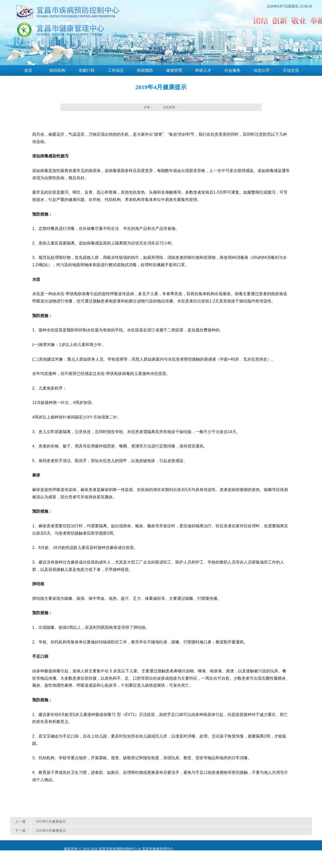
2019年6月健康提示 (51, 831)
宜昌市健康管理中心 (158, 849)
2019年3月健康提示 (51, 822)
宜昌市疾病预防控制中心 (118, 849)
